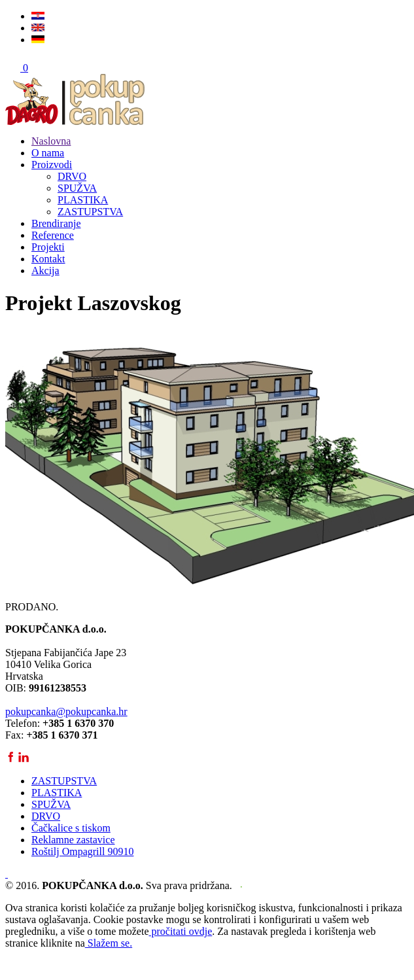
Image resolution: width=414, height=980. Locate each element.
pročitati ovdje (180, 931)
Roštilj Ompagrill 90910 (82, 851)
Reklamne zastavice (73, 840)
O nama (48, 153)
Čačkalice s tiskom (71, 828)
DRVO (72, 176)
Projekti (48, 247)
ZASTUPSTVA (90, 212)
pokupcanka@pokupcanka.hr (66, 711)
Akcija (45, 271)
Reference (53, 235)
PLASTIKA (83, 200)
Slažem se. (109, 943)
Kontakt (48, 259)
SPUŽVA (77, 188)
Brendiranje (56, 223)
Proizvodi (52, 165)
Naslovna (51, 141)
